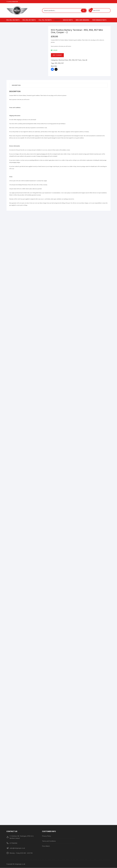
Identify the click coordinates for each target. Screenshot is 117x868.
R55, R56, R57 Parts (29, 20)
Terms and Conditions (49, 841)
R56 (59, 63)
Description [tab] (16, 85)
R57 (63, 63)
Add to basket (57, 55)
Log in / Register (12, 2)
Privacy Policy (46, 836)
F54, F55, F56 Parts (45, 20)
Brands (57, 20)
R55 (56, 63)
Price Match (46, 846)
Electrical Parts (63, 60)
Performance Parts (99, 20)
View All (85, 60)
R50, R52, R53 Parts (13, 20)
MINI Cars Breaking (82, 20)
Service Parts (68, 20)
